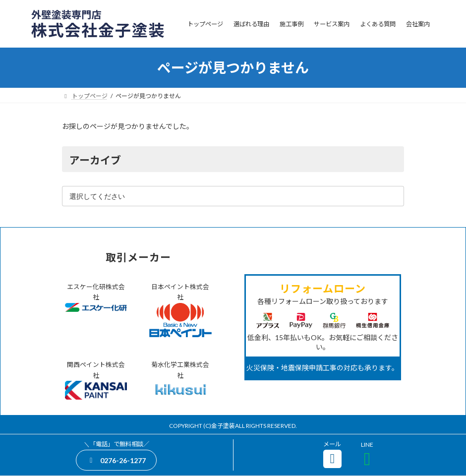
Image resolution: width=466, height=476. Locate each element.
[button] (116, 460)
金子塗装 (223, 426)
